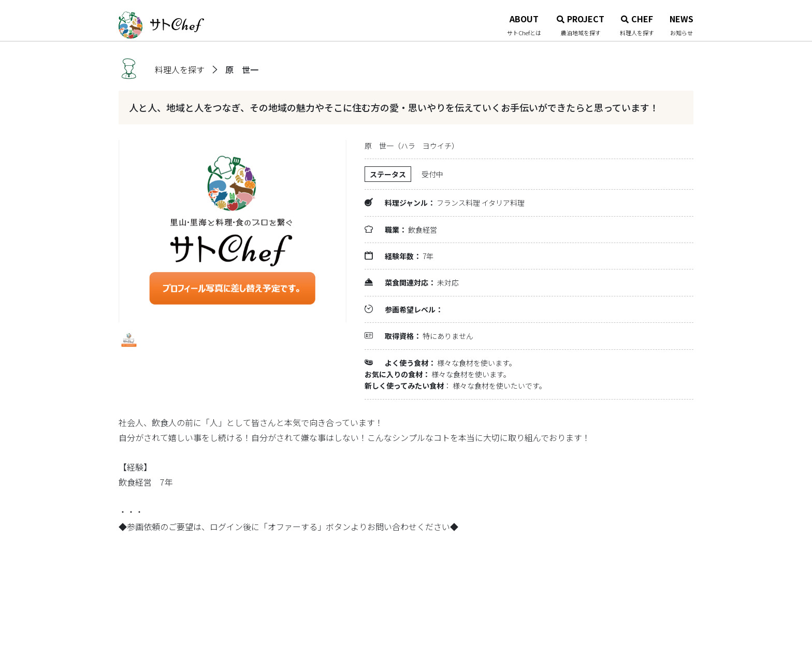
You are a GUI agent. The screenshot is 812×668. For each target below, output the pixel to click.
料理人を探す (180, 69)
